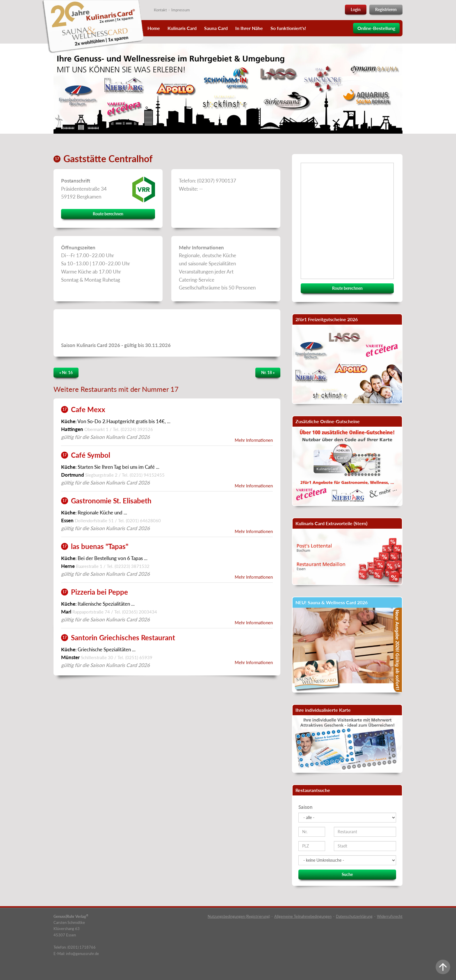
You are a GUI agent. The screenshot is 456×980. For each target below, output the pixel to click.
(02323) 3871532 (132, 566)
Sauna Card (216, 28)
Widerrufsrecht (390, 916)
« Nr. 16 (66, 372)
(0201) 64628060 (143, 521)
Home (154, 28)
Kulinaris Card (182, 28)
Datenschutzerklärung (354, 916)
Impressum (181, 10)
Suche (347, 874)
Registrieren (386, 9)
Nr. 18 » (268, 372)
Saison (306, 807)
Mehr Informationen (254, 440)
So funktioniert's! (288, 28)
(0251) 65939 (139, 657)
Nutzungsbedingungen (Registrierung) (239, 916)
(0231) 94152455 (147, 475)
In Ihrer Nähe (249, 28)
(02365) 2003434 (140, 612)
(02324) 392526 (137, 429)
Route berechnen (108, 214)
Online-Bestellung (376, 28)
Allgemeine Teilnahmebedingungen (303, 916)
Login (356, 9)
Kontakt (160, 10)
